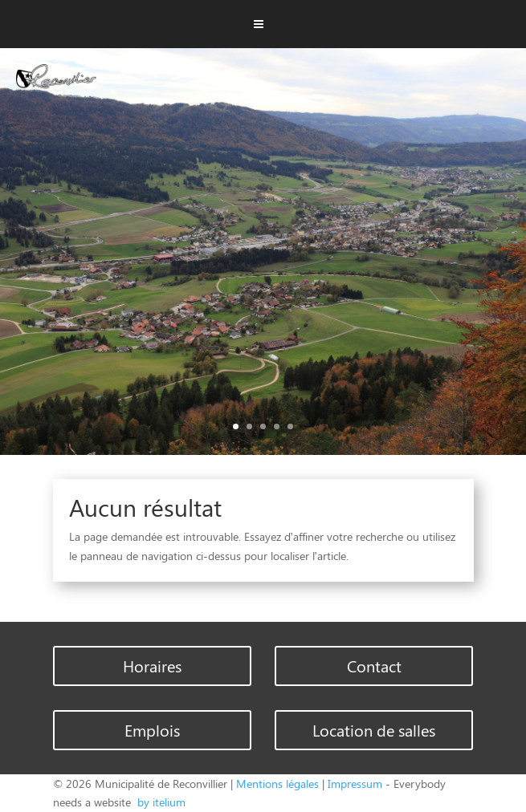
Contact (374, 666)
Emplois (152, 730)
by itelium (160, 802)
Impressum (355, 784)
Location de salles (374, 730)
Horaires (152, 666)
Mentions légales (277, 784)
